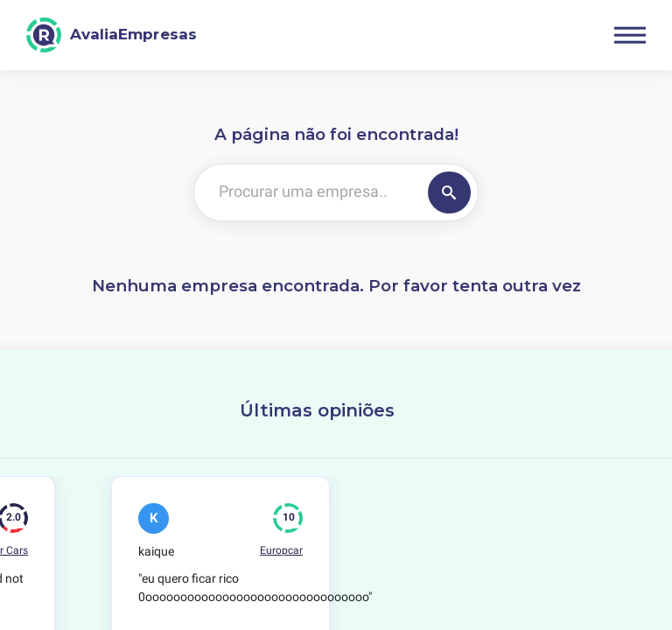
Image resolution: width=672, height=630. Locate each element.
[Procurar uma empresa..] (308, 192)
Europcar (281, 550)
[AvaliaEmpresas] (112, 35)
